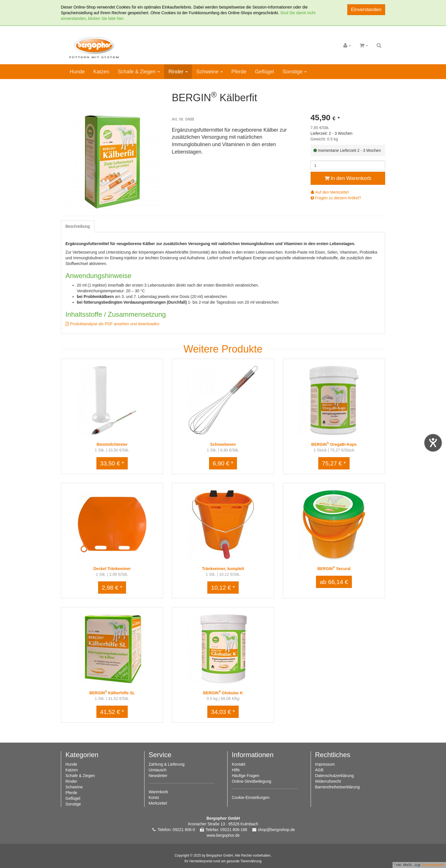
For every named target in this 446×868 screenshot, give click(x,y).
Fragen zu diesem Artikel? (336, 198)
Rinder (178, 72)
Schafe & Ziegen (139, 72)
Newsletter (158, 776)
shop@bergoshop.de (276, 830)
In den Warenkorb (348, 178)
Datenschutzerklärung (334, 776)
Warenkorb (158, 792)
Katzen (101, 72)
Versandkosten (433, 865)
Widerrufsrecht (328, 781)
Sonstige (295, 72)
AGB (319, 770)
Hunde (77, 72)
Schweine (209, 72)
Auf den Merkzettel (330, 192)
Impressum (325, 764)
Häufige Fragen (246, 776)
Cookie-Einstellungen (251, 797)
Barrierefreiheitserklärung (337, 787)
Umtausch (158, 770)
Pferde (239, 72)
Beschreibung (78, 226)
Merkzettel (158, 803)
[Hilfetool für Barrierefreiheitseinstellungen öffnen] (433, 443)
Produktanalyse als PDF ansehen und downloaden (112, 324)
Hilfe (236, 770)
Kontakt (239, 764)
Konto (154, 797)
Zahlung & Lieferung (167, 764)
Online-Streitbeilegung (252, 781)
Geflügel (264, 72)
